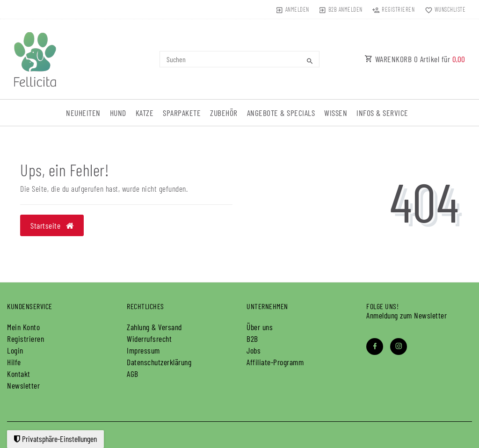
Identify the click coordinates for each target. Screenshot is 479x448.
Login (15, 350)
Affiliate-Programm (275, 362)
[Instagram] (399, 347)
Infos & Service (382, 113)
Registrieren (25, 339)
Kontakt (19, 374)
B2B (252, 339)
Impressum (143, 350)
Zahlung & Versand (154, 327)
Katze (145, 113)
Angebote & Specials (281, 113)
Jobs (254, 350)
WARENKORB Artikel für (415, 59)
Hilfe (14, 362)
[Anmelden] (292, 9)
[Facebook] (375, 347)
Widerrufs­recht (149, 339)
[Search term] (239, 59)
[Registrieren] (393, 9)
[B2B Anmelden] (341, 9)
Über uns (260, 327)
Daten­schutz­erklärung (159, 362)
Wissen (336, 113)
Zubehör (224, 113)
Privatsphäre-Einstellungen (55, 439)
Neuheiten (83, 113)
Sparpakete (182, 113)
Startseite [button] (52, 225)
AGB (133, 374)
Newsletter (23, 385)
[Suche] (310, 61)
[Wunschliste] (443, 9)
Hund (118, 113)
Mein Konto (23, 327)
